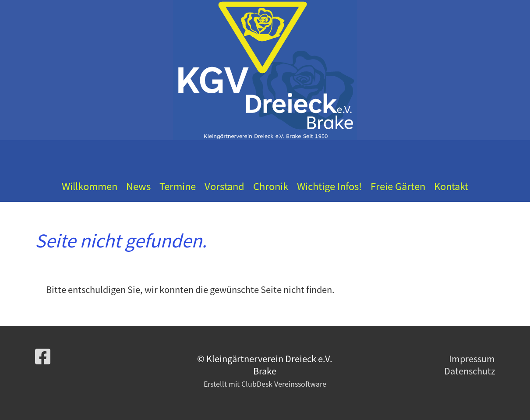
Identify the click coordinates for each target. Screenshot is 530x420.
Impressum (472, 358)
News (138, 186)
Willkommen (90, 186)
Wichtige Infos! (329, 186)
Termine (178, 186)
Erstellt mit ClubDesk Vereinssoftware (265, 384)
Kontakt (451, 186)
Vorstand (224, 186)
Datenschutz (470, 371)
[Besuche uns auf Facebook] (43, 356)
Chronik (271, 186)
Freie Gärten (398, 186)
